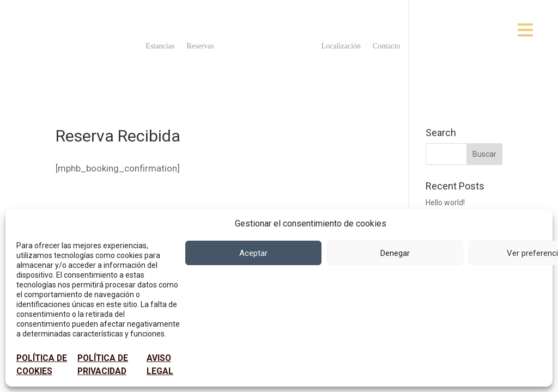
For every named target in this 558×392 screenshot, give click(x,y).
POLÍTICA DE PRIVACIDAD (103, 365)
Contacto (387, 46)
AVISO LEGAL (160, 365)
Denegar (395, 253)
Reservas (200, 46)
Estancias (160, 46)
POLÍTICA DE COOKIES (42, 365)
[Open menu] (525, 30)
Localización (341, 46)
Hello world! (445, 203)
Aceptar (253, 253)
